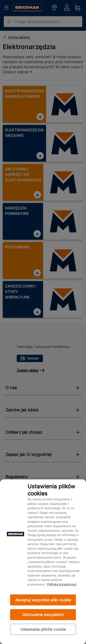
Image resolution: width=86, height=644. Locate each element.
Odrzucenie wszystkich (43, 615)
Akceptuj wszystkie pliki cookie (43, 600)
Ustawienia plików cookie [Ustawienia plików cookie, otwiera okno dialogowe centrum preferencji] (43, 629)
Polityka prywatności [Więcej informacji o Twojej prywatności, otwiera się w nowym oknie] (62, 584)
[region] (43, 562)
